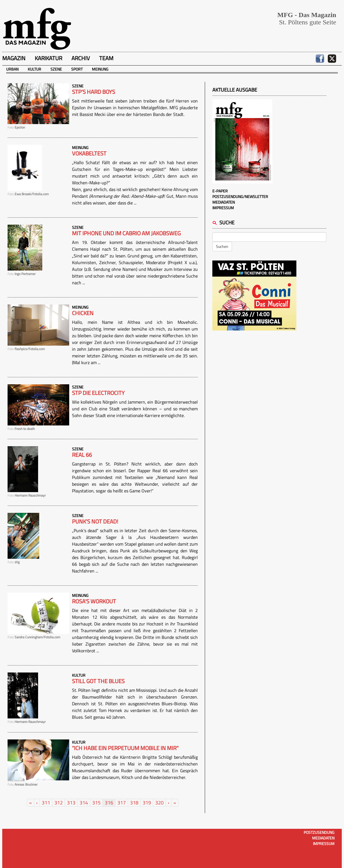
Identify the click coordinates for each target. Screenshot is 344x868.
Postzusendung (319, 832)
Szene (56, 69)
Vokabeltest (89, 153)
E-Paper (220, 191)
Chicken (83, 313)
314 (84, 803)
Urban (12, 69)
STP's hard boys (94, 92)
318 (134, 803)
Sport (77, 69)
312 (59, 803)
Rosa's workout (94, 601)
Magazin (14, 58)
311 (46, 803)
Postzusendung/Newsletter (240, 196)
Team (106, 58)
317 (122, 803)
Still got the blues (98, 681)
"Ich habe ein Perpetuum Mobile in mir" (125, 748)
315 (96, 803)
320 (159, 803)
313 (71, 803)
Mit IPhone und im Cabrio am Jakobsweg (126, 233)
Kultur (34, 69)
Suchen (222, 246)
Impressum (223, 208)
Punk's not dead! (95, 522)
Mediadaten (224, 202)
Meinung (100, 69)
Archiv (81, 58)
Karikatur (48, 58)
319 (147, 803)
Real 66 (82, 455)
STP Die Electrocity (98, 393)
